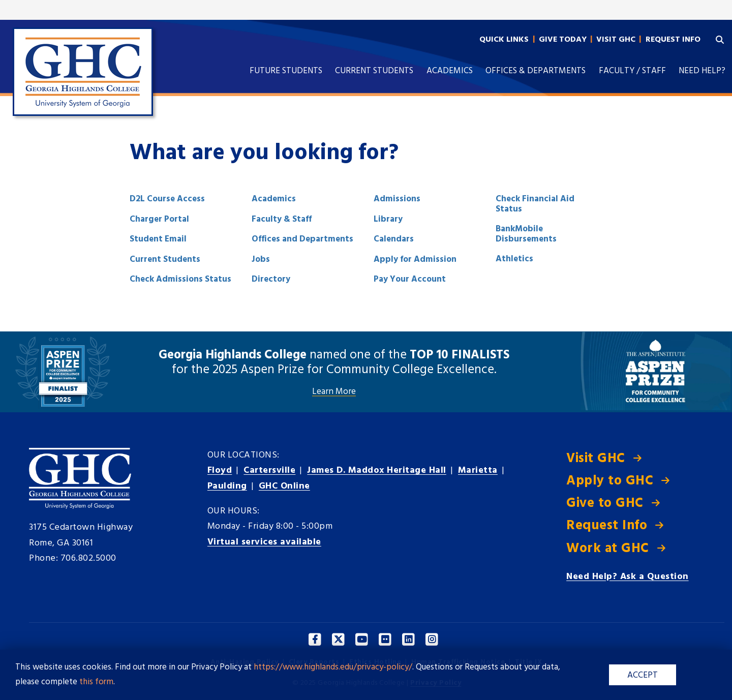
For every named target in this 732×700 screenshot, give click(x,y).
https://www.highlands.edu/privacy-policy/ (333, 667)
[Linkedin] (409, 640)
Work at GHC (608, 549)
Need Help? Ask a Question (628, 577)
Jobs (261, 260)
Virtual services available (264, 542)
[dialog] (701, 669)
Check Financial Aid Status (535, 204)
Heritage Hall (377, 470)
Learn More (334, 392)
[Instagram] (432, 640)
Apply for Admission (415, 260)
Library (388, 219)
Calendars (394, 239)
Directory (271, 279)
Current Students (165, 260)
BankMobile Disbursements (526, 234)
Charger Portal (159, 219)
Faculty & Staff (282, 219)
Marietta (478, 470)
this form (96, 682)
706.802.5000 (88, 558)
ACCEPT (643, 675)
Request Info (607, 526)
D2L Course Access (167, 199)
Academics (274, 199)
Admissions (397, 199)
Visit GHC (596, 459)
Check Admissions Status (180, 279)
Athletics (514, 259)
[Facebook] (315, 640)
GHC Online (284, 486)
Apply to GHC (610, 481)
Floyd (220, 470)
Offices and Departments (302, 239)
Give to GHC (605, 504)
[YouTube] (362, 640)
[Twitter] (339, 640)
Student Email (158, 239)
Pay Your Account (410, 279)
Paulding (227, 486)
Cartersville (269, 470)
